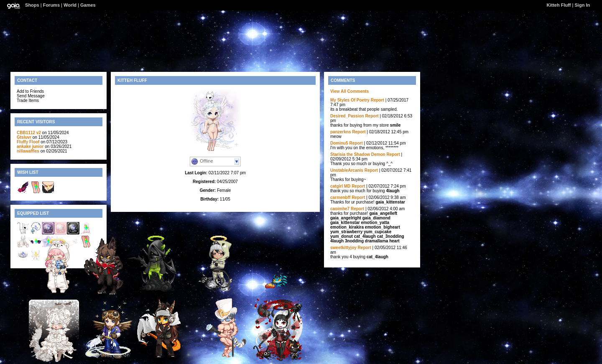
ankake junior (30, 146)
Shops (32, 5)
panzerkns (341, 132)
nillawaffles (28, 151)
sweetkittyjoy (343, 248)
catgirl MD (340, 186)
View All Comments (349, 91)
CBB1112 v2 (29, 133)
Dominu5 (339, 143)
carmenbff (340, 197)
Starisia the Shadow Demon (358, 154)
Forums (51, 5)
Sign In (583, 5)
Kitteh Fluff (559, 5)
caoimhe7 (340, 209)
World (70, 5)
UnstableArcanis (347, 170)
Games (88, 5)
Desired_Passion (347, 116)
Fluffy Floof (28, 142)
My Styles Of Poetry (350, 100)
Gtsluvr (24, 137)
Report (378, 100)
